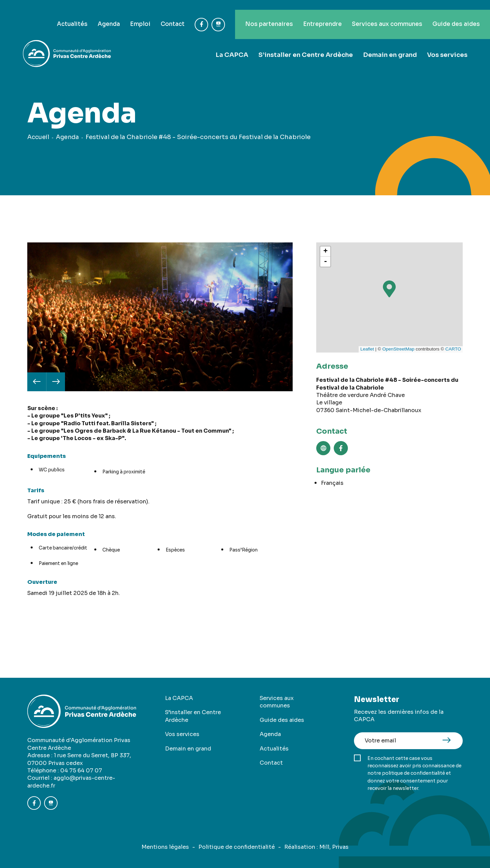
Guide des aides (454, 14)
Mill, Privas (334, 847)
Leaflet (367, 349)
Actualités (46, 14)
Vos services (447, 45)
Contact (153, 14)
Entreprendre (311, 14)
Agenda (85, 14)
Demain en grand (390, 45)
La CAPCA (233, 45)
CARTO (453, 349)
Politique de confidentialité (237, 847)
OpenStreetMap (398, 349)
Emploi (119, 14)
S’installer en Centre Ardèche (306, 45)
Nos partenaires (253, 14)
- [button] (325, 262)
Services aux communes (380, 14)
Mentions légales (165, 847)
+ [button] (325, 252)
